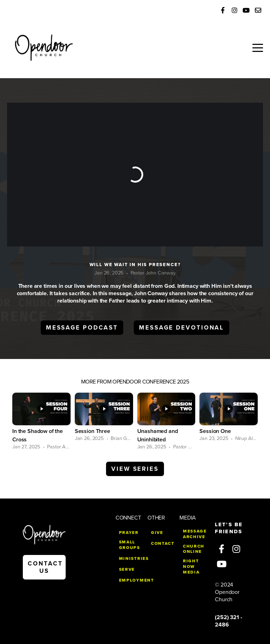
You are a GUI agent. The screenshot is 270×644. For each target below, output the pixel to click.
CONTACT (163, 543)
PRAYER (129, 533)
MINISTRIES (134, 558)
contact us (45, 567)
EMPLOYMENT (137, 580)
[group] (41, 422)
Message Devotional (182, 328)
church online (194, 549)
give (157, 533)
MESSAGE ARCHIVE (195, 534)
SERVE (127, 569)
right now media (191, 566)
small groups (130, 545)
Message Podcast (82, 328)
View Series (135, 469)
